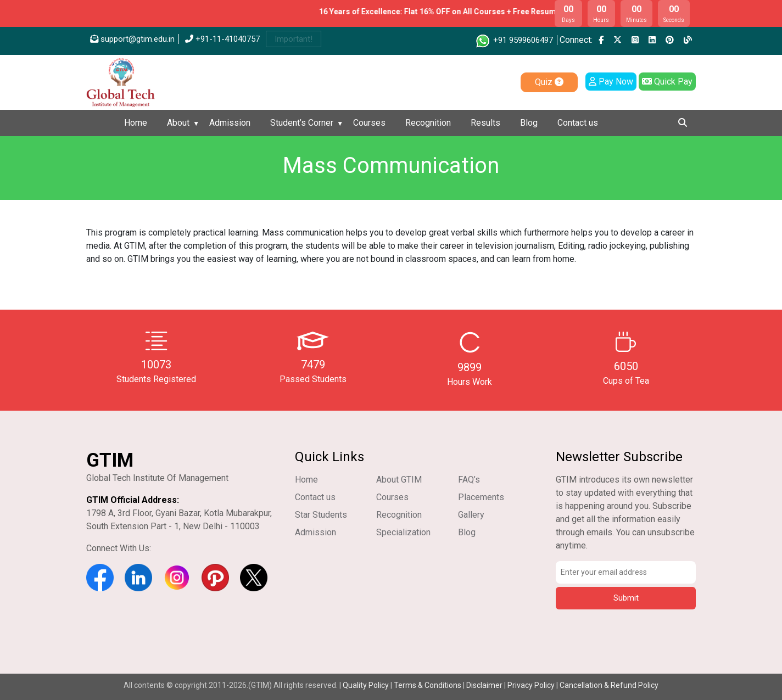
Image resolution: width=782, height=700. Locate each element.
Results (485, 123)
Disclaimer (484, 685)
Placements (481, 497)
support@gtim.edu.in (132, 39)
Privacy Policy (531, 685)
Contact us (578, 123)
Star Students (321, 515)
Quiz (549, 82)
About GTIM (399, 480)
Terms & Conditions (428, 685)
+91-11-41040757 (222, 39)
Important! (294, 39)
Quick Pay (667, 82)
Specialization (403, 532)
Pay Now (611, 82)
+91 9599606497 (514, 40)
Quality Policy (367, 685)
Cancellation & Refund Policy (609, 685)
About (178, 123)
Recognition (428, 123)
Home (136, 123)
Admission (230, 123)
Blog (529, 123)
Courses (369, 123)
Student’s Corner (302, 123)
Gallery (471, 515)
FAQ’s (469, 480)
